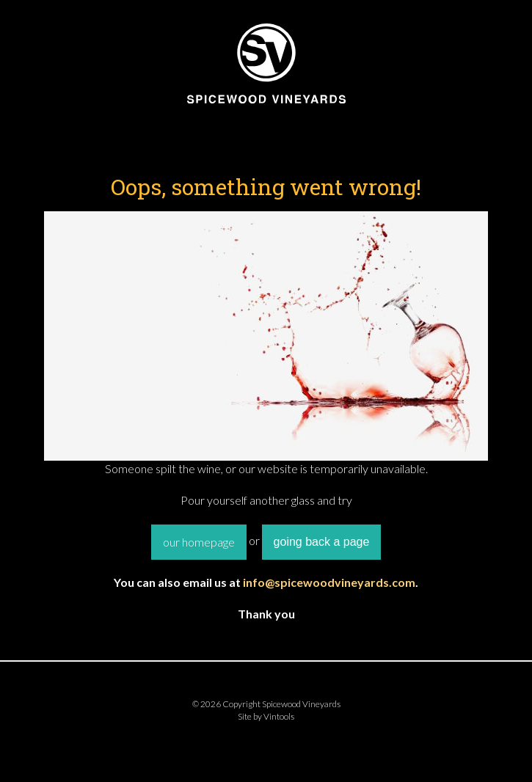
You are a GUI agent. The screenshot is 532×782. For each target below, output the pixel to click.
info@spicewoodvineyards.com (329, 582)
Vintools (279, 716)
